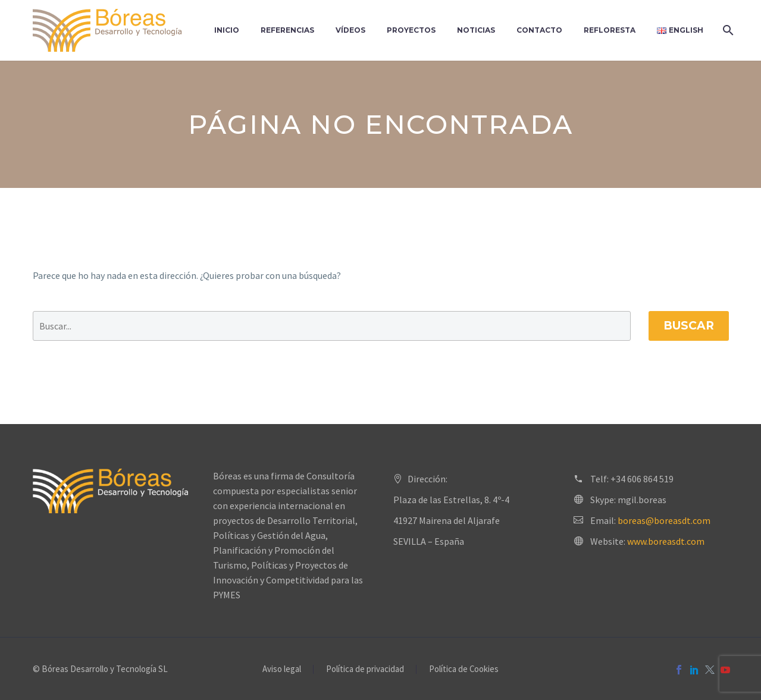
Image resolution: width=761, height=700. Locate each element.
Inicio (227, 30)
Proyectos (411, 30)
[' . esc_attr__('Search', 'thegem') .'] (332, 326)
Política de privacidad (365, 669)
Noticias (476, 30)
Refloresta (610, 30)
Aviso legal (282, 669)
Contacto (539, 30)
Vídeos (350, 30)
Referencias (287, 30)
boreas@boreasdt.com (664, 520)
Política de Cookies (464, 669)
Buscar (689, 326)
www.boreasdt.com (666, 541)
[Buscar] (727, 30)
